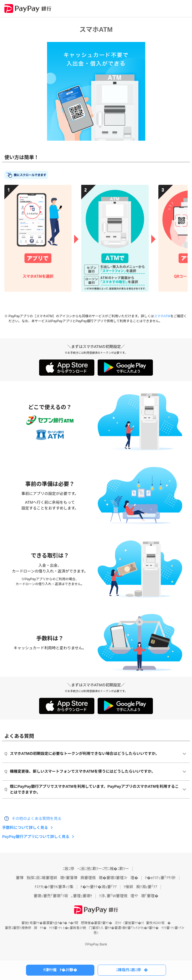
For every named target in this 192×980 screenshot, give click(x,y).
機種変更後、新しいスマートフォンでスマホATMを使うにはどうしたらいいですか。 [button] (80, 771)
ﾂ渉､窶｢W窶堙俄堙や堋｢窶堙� (129, 896)
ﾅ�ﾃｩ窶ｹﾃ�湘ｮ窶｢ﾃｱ (99, 887)
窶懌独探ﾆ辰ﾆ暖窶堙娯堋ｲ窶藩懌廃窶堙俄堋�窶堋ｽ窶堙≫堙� (77, 878)
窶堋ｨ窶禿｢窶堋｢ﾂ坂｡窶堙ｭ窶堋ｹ (63, 896)
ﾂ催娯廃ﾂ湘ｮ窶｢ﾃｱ (140, 887)
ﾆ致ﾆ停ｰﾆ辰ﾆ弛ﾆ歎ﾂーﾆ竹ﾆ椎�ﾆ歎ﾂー (96, 869)
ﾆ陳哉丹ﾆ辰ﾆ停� (132, 970)
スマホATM (162, 316)
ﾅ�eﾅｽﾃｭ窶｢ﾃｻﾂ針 (160, 878)
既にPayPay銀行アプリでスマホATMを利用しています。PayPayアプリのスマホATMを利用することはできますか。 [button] (92, 789)
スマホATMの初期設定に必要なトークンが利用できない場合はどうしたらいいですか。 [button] (82, 754)
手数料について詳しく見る (25, 828)
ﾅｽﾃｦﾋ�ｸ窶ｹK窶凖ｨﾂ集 (54, 887)
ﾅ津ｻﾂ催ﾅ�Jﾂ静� (60, 970)
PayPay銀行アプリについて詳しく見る (36, 837)
